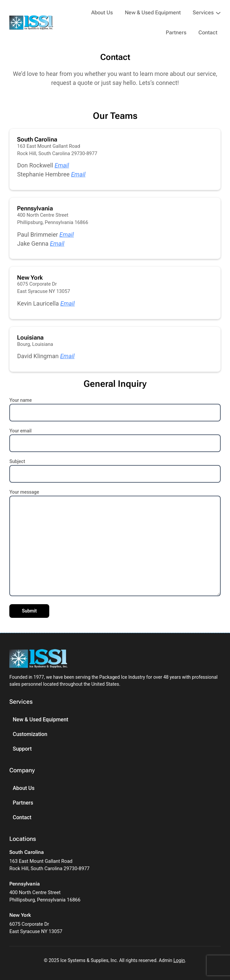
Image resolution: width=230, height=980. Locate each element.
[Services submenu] (218, 12)
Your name (115, 407)
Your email (115, 437)
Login (179, 960)
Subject (115, 468)
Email (62, 165)
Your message (115, 543)
